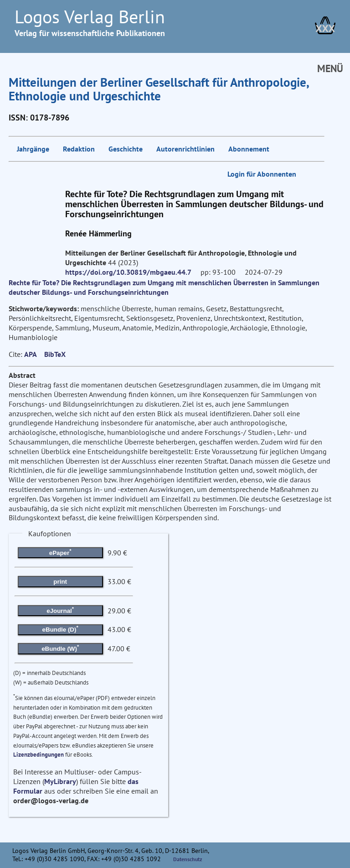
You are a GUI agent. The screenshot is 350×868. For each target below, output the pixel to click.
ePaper (60, 552)
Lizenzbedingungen (39, 755)
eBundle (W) (60, 648)
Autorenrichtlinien (185, 149)
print (60, 582)
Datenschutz (188, 859)
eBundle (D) (60, 629)
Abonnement (249, 149)
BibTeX (55, 354)
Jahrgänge (33, 149)
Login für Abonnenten (262, 174)
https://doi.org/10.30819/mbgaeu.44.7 (128, 272)
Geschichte (126, 149)
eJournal (60, 610)
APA (31, 354)
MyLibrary (60, 781)
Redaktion (79, 149)
